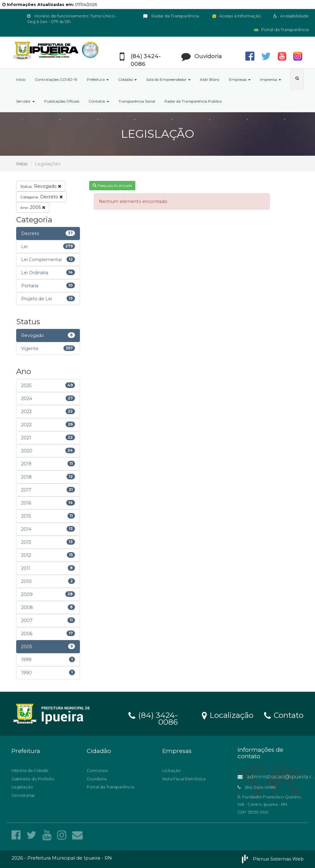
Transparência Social (137, 101)
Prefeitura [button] (98, 79)
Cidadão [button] (127, 79)
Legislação (22, 787)
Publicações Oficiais (62, 101)
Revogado (41, 186)
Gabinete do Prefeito (33, 779)
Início (21, 79)
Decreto (42, 197)
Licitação (171, 770)
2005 (33, 207)
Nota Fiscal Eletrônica (184, 779)
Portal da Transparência (281, 30)
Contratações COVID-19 (56, 79)
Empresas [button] (240, 79)
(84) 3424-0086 (153, 718)
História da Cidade (30, 770)
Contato (284, 715)
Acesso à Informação (236, 16)
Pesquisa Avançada (112, 185)
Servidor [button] (25, 101)
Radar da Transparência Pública (193, 101)
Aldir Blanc (210, 79)
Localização (228, 715)
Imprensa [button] (271, 79)
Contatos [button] (99, 101)
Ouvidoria (97, 779)
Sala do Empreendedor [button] (168, 79)
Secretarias (23, 795)
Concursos (97, 770)
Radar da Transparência (171, 16)
